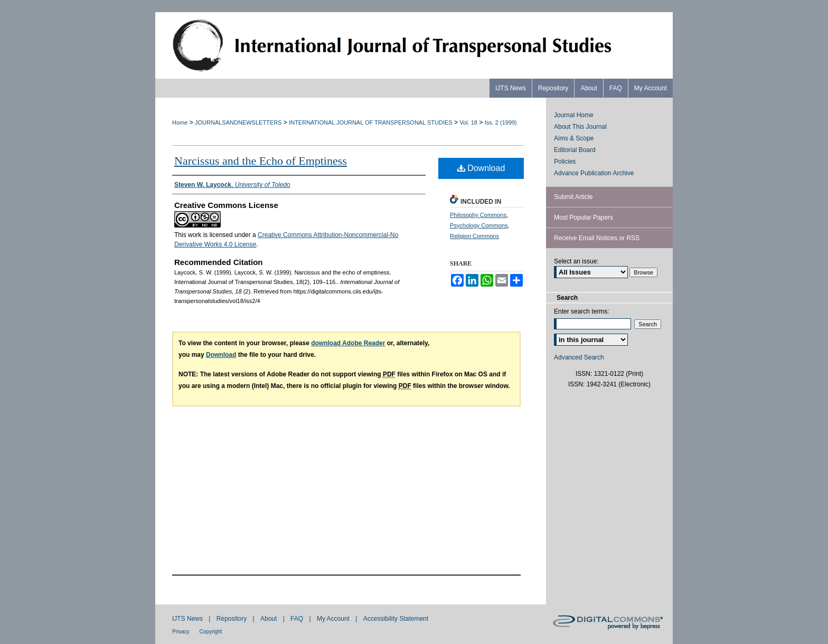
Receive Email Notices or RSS (597, 238)
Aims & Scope (574, 138)
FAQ (298, 619)
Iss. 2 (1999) (501, 122)
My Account (334, 619)
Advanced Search (579, 357)
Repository (233, 619)
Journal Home (574, 115)
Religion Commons (474, 236)
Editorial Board (575, 150)
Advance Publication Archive (594, 173)
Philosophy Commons (478, 215)
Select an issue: (576, 261)
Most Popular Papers (584, 217)
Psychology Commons (479, 225)
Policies (565, 162)
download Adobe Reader (348, 343)
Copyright (211, 632)
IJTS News (188, 619)
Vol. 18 (468, 122)
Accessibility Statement (396, 619)
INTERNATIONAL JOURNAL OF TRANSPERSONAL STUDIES (370, 122)
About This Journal (580, 127)
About (270, 619)
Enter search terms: (582, 311)
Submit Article (573, 197)
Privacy (182, 632)
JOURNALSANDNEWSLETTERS (238, 122)
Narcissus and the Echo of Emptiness (261, 161)
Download (481, 168)
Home (180, 122)
